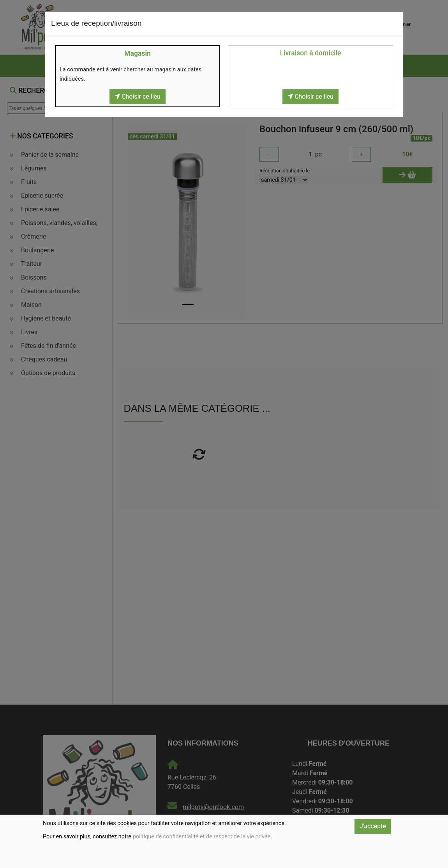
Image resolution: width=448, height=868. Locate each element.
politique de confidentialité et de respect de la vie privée (202, 837)
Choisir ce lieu (138, 97)
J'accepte (373, 826)
